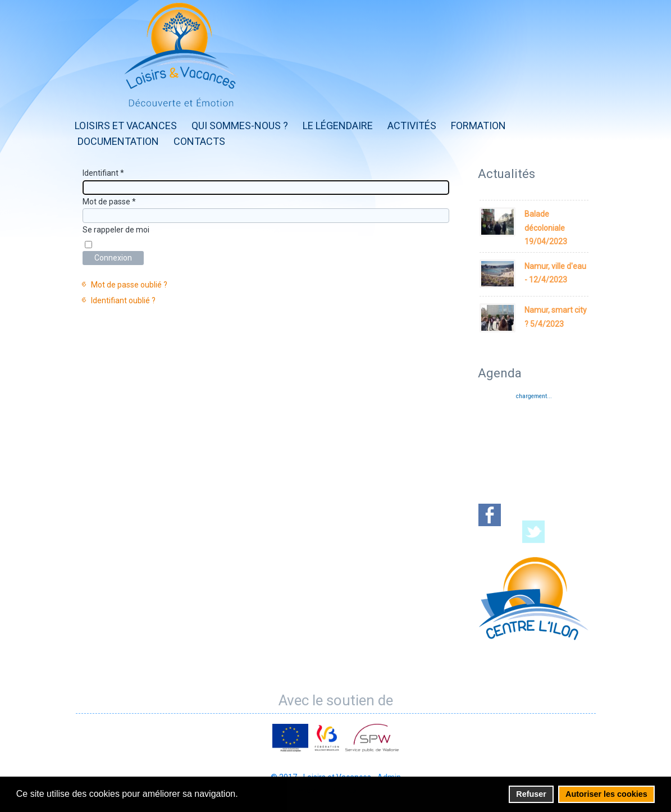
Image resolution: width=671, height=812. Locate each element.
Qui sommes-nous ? (240, 126)
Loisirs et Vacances (126, 126)
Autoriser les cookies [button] (606, 794)
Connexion (113, 258)
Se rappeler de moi (116, 230)
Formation (478, 126)
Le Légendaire (338, 126)
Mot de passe (109, 202)
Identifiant (103, 173)
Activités (412, 126)
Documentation (118, 141)
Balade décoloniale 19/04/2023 (546, 228)
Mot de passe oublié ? (129, 285)
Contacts (199, 141)
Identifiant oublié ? (123, 300)
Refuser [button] (531, 794)
